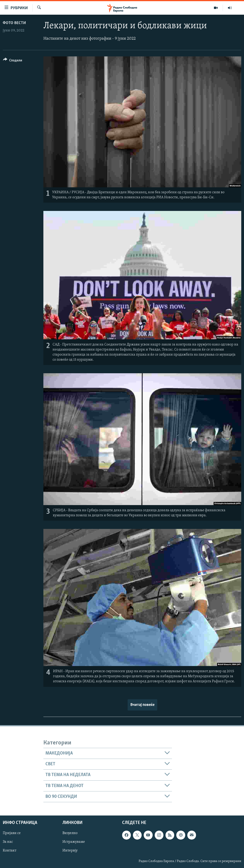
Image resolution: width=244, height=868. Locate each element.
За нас (8, 842)
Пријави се (12, 833)
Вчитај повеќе (142, 705)
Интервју (70, 851)
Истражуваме (74, 842)
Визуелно (70, 833)
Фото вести (14, 23)
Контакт (10, 851)
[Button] (13, 61)
